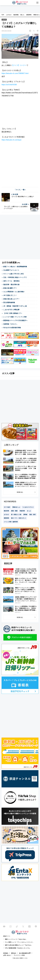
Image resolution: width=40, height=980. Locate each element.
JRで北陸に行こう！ (10, 295)
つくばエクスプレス (28, 507)
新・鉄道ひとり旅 (16, 515)
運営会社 (14, 953)
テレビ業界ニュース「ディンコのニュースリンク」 (19, 942)
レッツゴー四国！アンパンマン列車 (15, 317)
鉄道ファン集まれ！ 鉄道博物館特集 (15, 267)
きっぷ (29, 511)
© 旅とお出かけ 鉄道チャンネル (20, 958)
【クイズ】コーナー (19, 65)
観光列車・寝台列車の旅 (11, 285)
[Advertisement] (20, 164)
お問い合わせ (7, 955)
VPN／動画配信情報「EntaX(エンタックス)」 (18, 948)
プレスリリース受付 (19, 955)
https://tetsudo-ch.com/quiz (11, 140)
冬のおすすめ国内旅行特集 (12, 328)
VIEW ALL (20, 492)
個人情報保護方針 (24, 953)
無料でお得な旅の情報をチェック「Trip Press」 (19, 945)
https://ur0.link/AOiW (9, 85)
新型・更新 (14, 511)
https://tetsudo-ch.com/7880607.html (15, 73)
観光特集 (16, 15)
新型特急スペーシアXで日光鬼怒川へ (15, 320)
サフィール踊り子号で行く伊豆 (14, 274)
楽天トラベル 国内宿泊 (11, 281)
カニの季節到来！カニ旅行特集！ (14, 292)
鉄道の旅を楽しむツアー (11, 299)
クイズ (4, 20)
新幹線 (25, 515)
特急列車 (22, 511)
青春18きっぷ (16, 507)
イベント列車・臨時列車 (11, 522)
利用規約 (6, 953)
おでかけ (9, 15)
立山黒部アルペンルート (11, 270)
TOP (3, 15)
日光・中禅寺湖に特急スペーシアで (15, 277)
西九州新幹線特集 (9, 302)
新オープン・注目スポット (19, 518)
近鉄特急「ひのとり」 (11, 324)
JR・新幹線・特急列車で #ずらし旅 (15, 306)
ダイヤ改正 (7, 507)
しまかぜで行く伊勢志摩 (11, 310)
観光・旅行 (33, 515)
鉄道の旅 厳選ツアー (10, 288)
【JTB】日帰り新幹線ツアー (13, 313)
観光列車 (6, 511)
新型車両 (29, 15)
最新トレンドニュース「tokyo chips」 (16, 939)
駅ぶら (22, 15)
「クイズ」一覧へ (20, 190)
